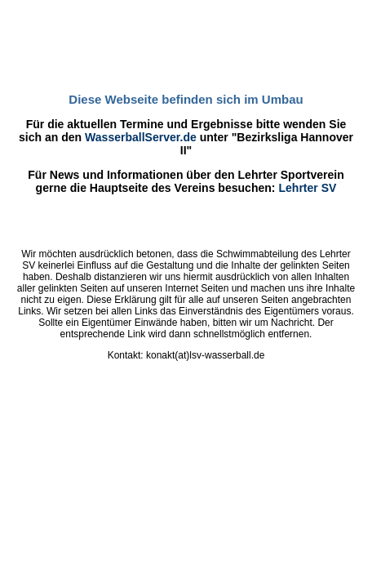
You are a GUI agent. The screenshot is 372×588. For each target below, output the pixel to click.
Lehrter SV (307, 188)
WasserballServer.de (141, 137)
